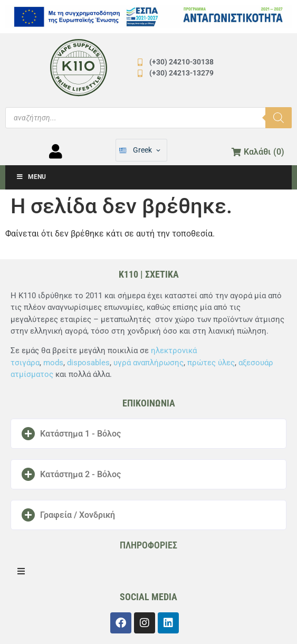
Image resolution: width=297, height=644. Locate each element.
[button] (148, 434)
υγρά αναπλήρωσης (148, 363)
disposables (88, 363)
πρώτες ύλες (211, 363)
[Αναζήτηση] (279, 118)
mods (53, 363)
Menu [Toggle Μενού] (31, 177)
